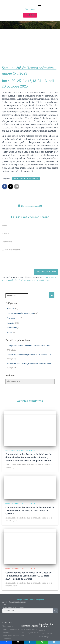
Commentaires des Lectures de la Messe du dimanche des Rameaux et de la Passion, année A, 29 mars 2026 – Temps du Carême (29, 457)
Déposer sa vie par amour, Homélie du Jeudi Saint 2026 (29, 355)
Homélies (11, 323)
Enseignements (13, 318)
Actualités (11, 309)
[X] (18, 642)
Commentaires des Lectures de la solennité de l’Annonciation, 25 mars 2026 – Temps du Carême (30, 511)
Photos (10, 332)
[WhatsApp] (42, 642)
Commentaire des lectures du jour (26, 179)
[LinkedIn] (30, 642)
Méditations (12, 328)
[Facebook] (6, 642)
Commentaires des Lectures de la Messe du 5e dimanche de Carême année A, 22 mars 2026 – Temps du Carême (29, 576)
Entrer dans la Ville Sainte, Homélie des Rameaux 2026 (29, 364)
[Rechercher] (55, 611)
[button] (40, 5)
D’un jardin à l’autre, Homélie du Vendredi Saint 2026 (28, 346)
